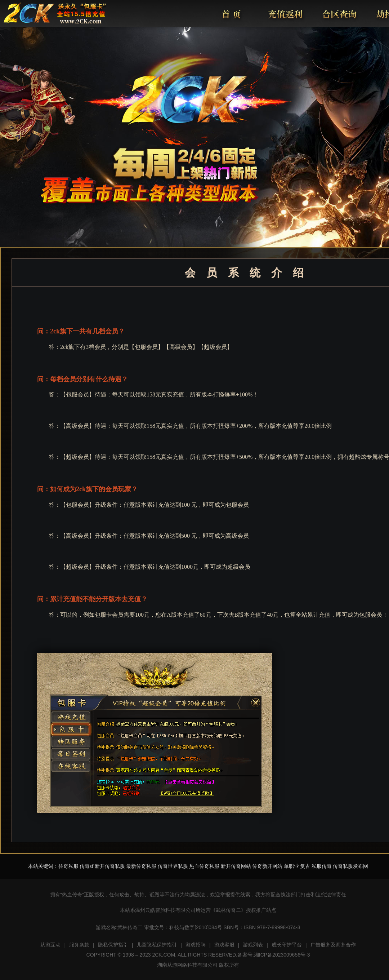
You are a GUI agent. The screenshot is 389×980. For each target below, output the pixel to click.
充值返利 (285, 14)
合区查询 (339, 14)
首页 (231, 14)
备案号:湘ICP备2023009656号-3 (274, 955)
